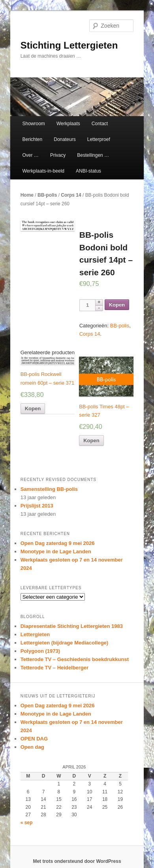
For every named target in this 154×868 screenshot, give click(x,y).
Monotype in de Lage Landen (56, 551)
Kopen (117, 305)
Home (27, 195)
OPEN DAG (34, 739)
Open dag (32, 747)
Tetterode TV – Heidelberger (54, 668)
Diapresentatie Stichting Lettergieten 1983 (72, 626)
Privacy (58, 155)
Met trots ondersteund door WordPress (77, 861)
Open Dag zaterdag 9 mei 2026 (58, 543)
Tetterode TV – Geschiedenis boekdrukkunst (75, 659)
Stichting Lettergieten (69, 45)
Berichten (32, 139)
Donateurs (65, 139)
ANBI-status (88, 171)
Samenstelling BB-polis (49, 489)
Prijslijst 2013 (37, 506)
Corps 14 (71, 195)
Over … (30, 155)
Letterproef (99, 139)
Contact (100, 124)
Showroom (33, 124)
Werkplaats (68, 124)
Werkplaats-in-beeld (43, 171)
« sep (27, 823)
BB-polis (47, 195)
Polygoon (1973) (40, 651)
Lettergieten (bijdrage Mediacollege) (65, 643)
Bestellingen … (93, 155)
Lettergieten (35, 634)
